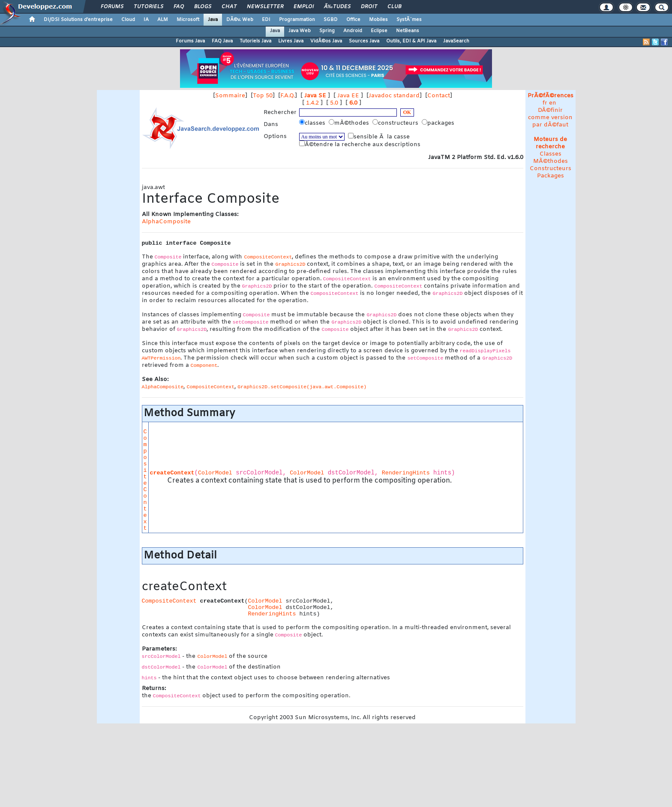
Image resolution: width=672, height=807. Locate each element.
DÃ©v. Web (240, 20)
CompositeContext (145, 480)
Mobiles (378, 20)
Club (394, 7)
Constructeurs (550, 169)
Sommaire (230, 96)
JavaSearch (456, 41)
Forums (112, 7)
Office (353, 20)
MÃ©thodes (550, 161)
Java (213, 20)
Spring (327, 31)
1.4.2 (312, 103)
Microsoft (188, 20)
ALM (163, 20)
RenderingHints (406, 473)
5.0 (334, 103)
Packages (550, 176)
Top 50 (263, 96)
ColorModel (215, 473)
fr (545, 103)
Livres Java (291, 41)
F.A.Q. (288, 96)
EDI (266, 20)
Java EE (348, 96)
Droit (369, 7)
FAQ (179, 7)
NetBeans (408, 31)
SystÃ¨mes (409, 20)
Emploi (304, 7)
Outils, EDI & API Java (411, 41)
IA (146, 20)
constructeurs (396, 123)
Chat (229, 7)
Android (353, 31)
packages (439, 123)
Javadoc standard (394, 96)
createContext (172, 473)
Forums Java (190, 41)
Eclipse (379, 31)
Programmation (297, 20)
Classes (550, 154)
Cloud (128, 20)
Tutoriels (148, 7)
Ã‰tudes (337, 7)
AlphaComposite (166, 222)
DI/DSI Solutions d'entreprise (78, 20)
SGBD (331, 20)
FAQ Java (222, 41)
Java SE (315, 96)
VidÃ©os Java (326, 41)
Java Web (300, 31)
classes (313, 123)
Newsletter (265, 7)
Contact (439, 96)
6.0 (353, 103)
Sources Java (364, 41)
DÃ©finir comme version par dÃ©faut (550, 118)
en (553, 103)
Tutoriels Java (255, 41)
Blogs (203, 7)
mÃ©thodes (350, 123)
